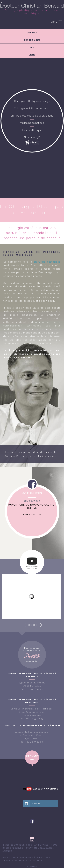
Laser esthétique (32, 130)
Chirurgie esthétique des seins (32, 108)
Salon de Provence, (17, 456)
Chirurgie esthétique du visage (32, 101)
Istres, (33, 456)
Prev (25, 625)
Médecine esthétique (32, 123)
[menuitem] (10, 858)
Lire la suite (32, 515)
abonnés (36, 803)
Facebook (32, 485)
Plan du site (10, 858)
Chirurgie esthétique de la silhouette (32, 116)
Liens (47, 858)
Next (41, 625)
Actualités (32, 493)
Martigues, (43, 456)
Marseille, (51, 452)
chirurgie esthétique (47, 262)
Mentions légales (31, 858)
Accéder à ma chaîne (46, 789)
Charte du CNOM (14, 860)
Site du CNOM (34, 860)
